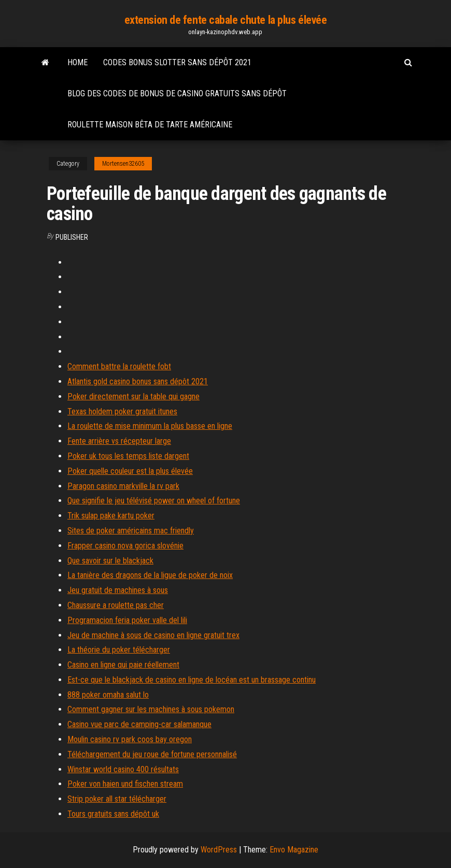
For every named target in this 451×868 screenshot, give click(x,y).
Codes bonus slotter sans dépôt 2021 (177, 62)
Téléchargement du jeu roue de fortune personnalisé (152, 754)
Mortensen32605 (123, 164)
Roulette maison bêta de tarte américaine (150, 125)
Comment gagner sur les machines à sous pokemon (151, 709)
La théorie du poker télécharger (119, 650)
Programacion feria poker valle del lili (127, 620)
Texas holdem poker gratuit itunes (122, 411)
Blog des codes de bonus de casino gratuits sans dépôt (177, 93)
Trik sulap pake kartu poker (111, 516)
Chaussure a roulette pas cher (116, 605)
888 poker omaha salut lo (108, 695)
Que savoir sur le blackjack (110, 561)
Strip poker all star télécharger (117, 799)
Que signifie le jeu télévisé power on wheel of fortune (154, 501)
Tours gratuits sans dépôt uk (113, 814)
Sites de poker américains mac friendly (131, 531)
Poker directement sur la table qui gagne (133, 396)
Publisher (72, 237)
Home (77, 62)
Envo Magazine (294, 850)
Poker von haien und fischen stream (125, 784)
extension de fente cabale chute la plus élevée (226, 20)
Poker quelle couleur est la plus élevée (130, 471)
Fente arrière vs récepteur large (119, 441)
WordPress (219, 850)
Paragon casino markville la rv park (123, 486)
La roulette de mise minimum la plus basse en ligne (150, 426)
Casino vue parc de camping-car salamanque (139, 724)
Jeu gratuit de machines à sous (118, 590)
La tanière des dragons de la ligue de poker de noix (150, 575)
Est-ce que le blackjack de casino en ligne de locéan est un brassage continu (192, 680)
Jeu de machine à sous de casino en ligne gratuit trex (153, 635)
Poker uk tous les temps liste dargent (128, 456)
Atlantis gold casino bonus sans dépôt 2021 (138, 381)
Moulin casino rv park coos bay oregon (130, 739)
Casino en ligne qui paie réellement (123, 665)
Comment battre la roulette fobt (119, 366)
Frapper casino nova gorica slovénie (125, 546)
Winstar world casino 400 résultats (123, 769)
